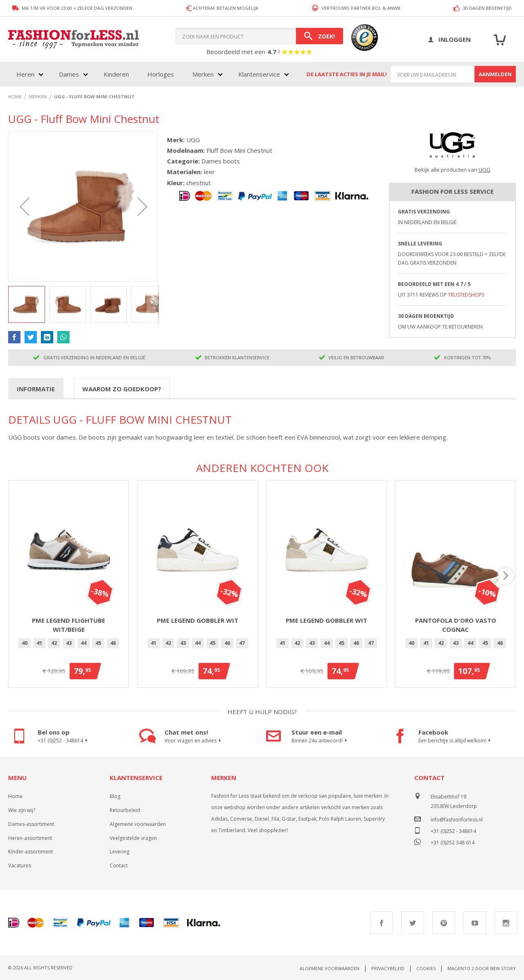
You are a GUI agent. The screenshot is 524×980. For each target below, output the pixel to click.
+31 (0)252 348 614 (453, 842)
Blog (115, 796)
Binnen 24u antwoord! (320, 741)
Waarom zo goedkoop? (122, 389)
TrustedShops (466, 295)
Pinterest (444, 923)
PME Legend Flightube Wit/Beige (69, 625)
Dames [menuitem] (69, 74)
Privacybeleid (388, 968)
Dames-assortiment (31, 824)
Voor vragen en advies (194, 741)
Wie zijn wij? (22, 810)
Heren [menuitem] (25, 74)
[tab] (36, 388)
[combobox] (259, 36)
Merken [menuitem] (203, 74)
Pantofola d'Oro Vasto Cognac (456, 625)
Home (15, 796)
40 (25, 643)
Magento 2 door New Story (482, 968)
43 (69, 643)
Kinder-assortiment (30, 852)
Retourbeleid (125, 810)
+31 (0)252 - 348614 (64, 741)
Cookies (426, 968)
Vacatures (20, 865)
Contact (119, 865)
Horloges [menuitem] (161, 74)
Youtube (475, 923)
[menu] (152, 74)
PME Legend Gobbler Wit (198, 620)
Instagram (506, 923)
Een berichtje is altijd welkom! (456, 741)
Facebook (382, 923)
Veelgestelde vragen (133, 838)
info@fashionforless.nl (457, 820)
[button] (25, 206)
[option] (25, 643)
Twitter (413, 923)
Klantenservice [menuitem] (259, 74)
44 (84, 643)
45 (98, 643)
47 (242, 643)
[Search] (320, 36)
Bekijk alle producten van (453, 170)
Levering (120, 852)
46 (113, 643)
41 (39, 643)
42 (54, 643)
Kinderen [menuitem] (116, 74)
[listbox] (69, 644)
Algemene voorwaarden (138, 824)
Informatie (36, 389)
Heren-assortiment (30, 838)
